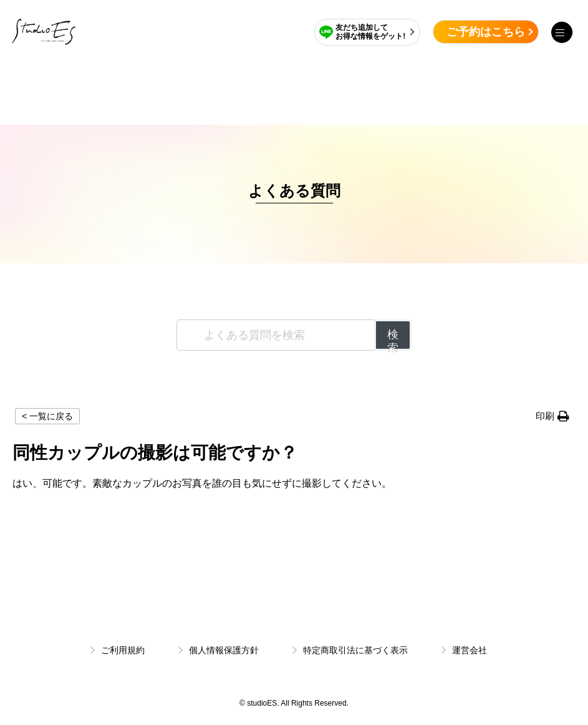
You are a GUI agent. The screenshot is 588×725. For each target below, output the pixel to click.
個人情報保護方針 (224, 650)
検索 (393, 339)
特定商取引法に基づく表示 (355, 650)
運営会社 (470, 650)
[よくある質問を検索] (276, 335)
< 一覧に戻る (47, 416)
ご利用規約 (123, 650)
